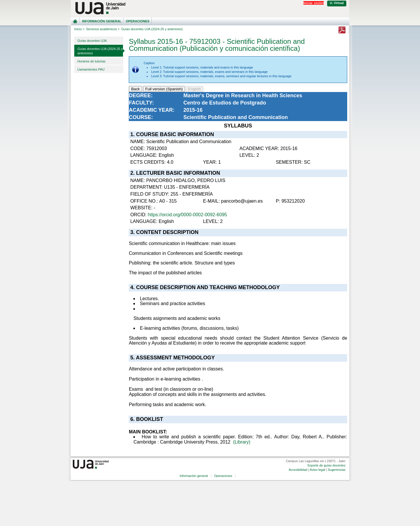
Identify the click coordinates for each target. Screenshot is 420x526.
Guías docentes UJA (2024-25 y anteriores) (100, 51)
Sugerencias (337, 470)
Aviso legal (317, 470)
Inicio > (79, 29)
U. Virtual (337, 3)
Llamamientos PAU (91, 69)
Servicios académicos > (103, 29)
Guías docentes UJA (92, 41)
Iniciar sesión (314, 3)
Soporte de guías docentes (326, 465)
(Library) (242, 442)
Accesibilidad (298, 470)
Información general (102, 21)
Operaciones (138, 21)
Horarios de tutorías (92, 61)
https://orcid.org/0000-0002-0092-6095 (188, 215)
